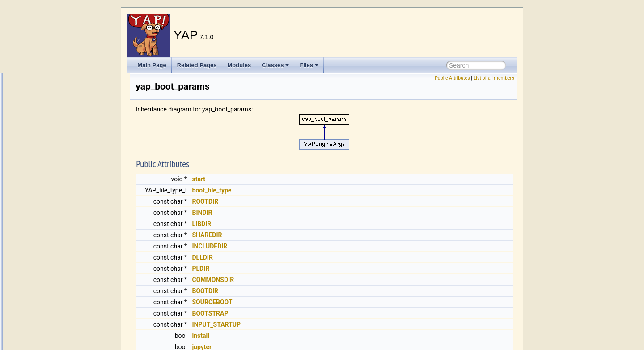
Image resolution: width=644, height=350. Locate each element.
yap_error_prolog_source (59, 231)
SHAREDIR (319, 235)
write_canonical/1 (50, 84)
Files (309, 65)
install (312, 336)
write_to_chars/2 (49, 133)
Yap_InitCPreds (48, 251)
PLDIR (312, 269)
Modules (239, 65)
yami (35, 172)
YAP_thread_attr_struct (57, 281)
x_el (34, 162)
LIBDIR (313, 224)
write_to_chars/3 (49, 143)
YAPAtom (41, 300)
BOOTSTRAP (322, 313)
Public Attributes (452, 78)
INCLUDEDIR (321, 246)
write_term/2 (44, 113)
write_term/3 (44, 123)
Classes (275, 65)
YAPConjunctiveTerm (55, 340)
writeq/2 (39, 153)
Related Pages (197, 65)
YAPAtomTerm (47, 310)
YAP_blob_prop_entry (56, 192)
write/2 (37, 74)
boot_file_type (323, 190)
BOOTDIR (317, 291)
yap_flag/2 (42, 241)
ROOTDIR (317, 201)
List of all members (494, 78)
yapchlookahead (49, 330)
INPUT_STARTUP (328, 324)
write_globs (43, 103)
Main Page (152, 65)
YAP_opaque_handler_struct (64, 271)
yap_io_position (48, 261)
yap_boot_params (51, 202)
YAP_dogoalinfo (49, 222)
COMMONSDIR (325, 280)
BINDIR (314, 213)
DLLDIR (314, 257)
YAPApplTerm (46, 290)
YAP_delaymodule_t (54, 212)
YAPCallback (45, 320)
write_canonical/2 (50, 94)
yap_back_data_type (54, 182)
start (310, 179)
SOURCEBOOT (324, 302)
